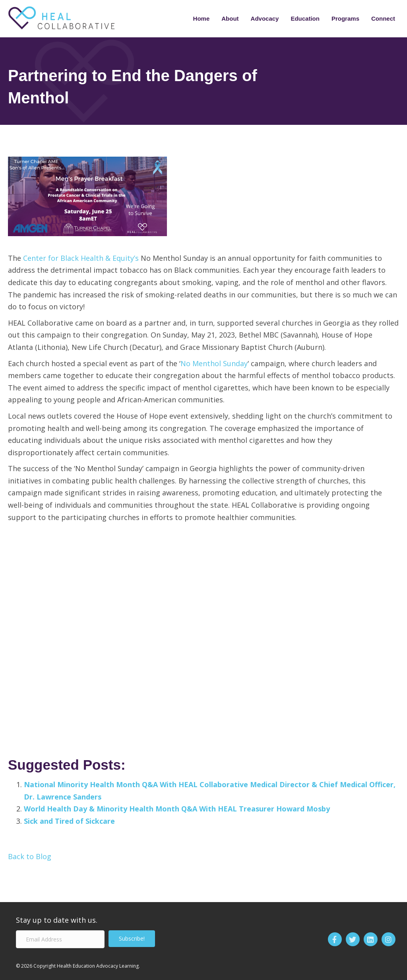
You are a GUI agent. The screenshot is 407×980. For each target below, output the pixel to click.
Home (202, 18)
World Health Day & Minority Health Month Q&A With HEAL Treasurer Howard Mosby (177, 809)
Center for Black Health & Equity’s (81, 258)
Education (305, 18)
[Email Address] (60, 939)
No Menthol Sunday (214, 363)
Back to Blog (30, 856)
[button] (132, 939)
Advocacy (265, 18)
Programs (345, 18)
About (230, 18)
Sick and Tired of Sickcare (69, 821)
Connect (383, 18)
